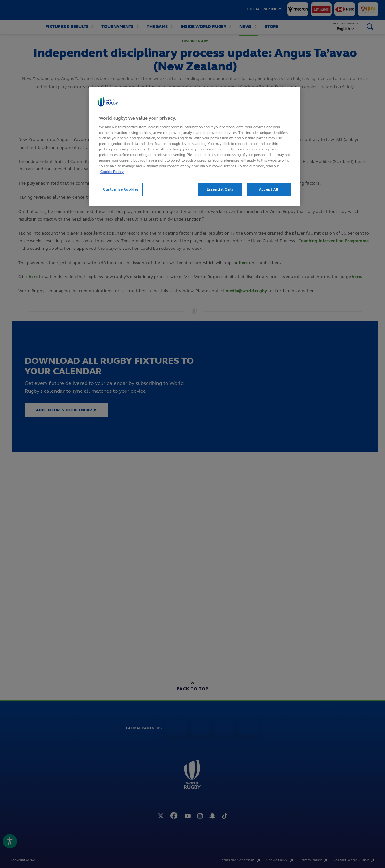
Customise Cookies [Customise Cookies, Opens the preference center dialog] (121, 189)
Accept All (269, 189)
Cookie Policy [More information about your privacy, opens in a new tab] (112, 172)
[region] (195, 146)
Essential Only (220, 189)
